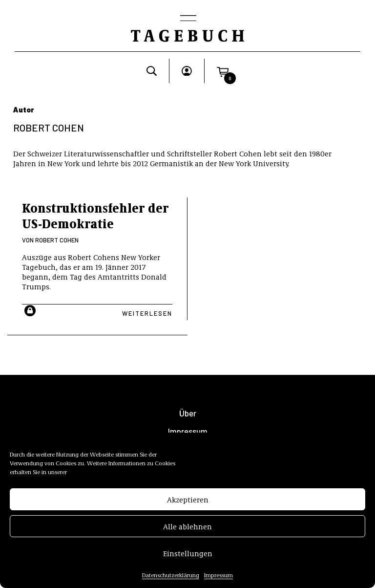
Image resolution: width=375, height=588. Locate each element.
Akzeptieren (188, 501)
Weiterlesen (147, 313)
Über (188, 413)
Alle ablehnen (187, 528)
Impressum (219, 577)
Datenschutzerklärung (171, 577)
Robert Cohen (57, 240)
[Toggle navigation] (187, 19)
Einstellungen (188, 555)
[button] (223, 71)
